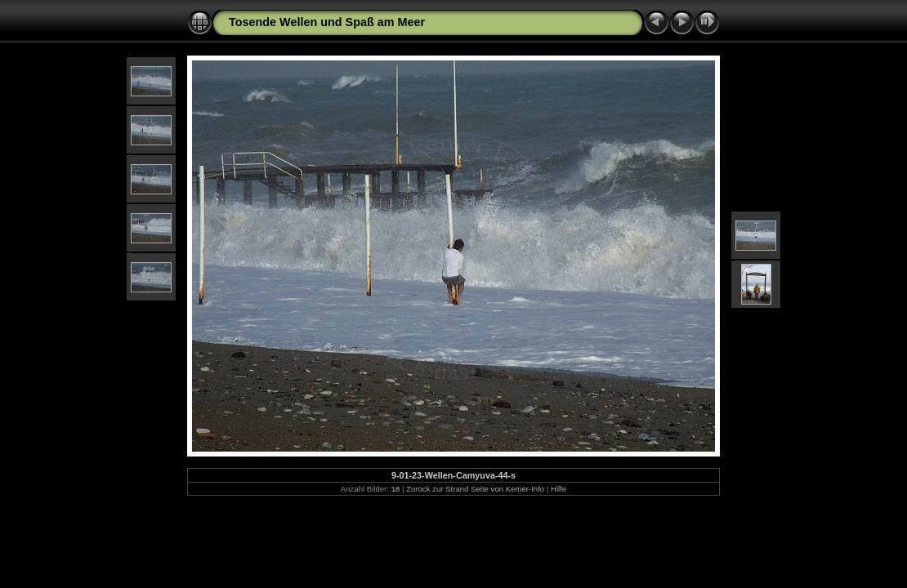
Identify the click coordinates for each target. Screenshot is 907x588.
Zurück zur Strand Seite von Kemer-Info (475, 489)
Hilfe (558, 489)
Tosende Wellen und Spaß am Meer (327, 22)
